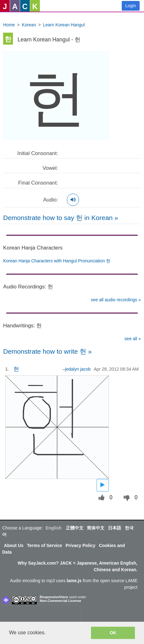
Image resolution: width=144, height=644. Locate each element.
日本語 (115, 528)
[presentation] (40, 615)
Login (131, 6)
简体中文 (96, 528)
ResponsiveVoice (54, 597)
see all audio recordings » (116, 300)
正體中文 (75, 528)
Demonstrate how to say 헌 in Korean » (61, 218)
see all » (133, 339)
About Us (14, 545)
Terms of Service (45, 545)
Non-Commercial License (61, 601)
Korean (29, 25)
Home (9, 25)
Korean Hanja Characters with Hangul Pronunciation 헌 (57, 261)
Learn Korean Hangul (64, 25)
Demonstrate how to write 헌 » (47, 351)
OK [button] (113, 633)
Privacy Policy (80, 545)
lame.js (74, 581)
